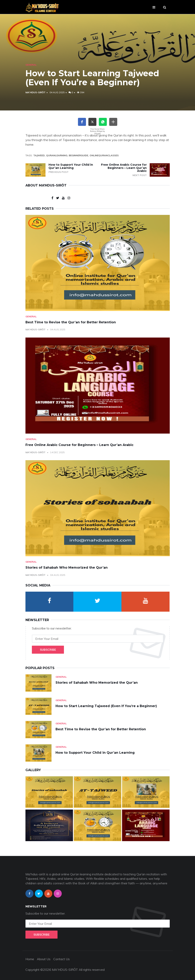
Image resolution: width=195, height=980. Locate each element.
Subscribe (48, 650)
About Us (44, 959)
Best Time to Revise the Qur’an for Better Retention (71, 322)
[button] (82, 122)
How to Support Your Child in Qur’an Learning (71, 166)
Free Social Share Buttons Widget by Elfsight (97, 131)
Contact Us (62, 959)
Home (30, 959)
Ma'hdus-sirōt (35, 92)
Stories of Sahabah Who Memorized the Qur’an (67, 568)
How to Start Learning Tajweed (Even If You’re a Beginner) (106, 706)
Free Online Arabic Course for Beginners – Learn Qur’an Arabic (124, 168)
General (31, 65)
